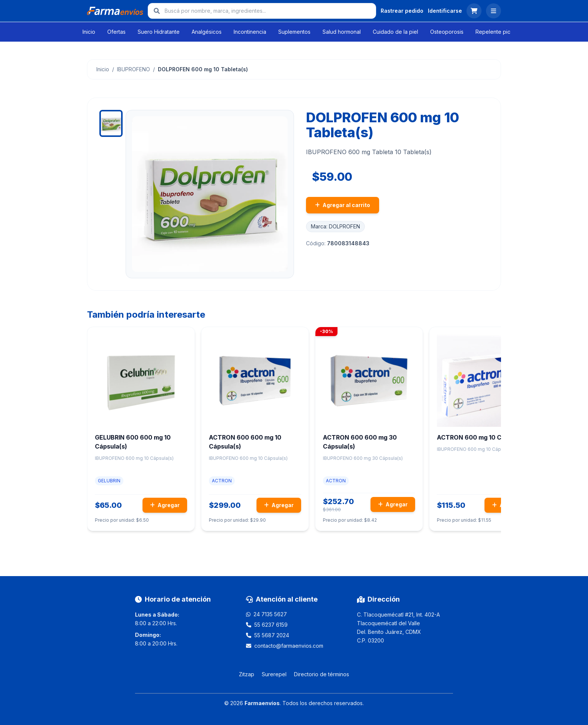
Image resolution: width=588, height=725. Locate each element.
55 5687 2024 (272, 635)
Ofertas (116, 32)
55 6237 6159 (271, 625)
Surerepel (274, 674)
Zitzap (247, 674)
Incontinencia (250, 32)
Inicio (89, 32)
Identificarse (445, 11)
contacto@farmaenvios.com (289, 646)
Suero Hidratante (159, 32)
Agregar (165, 505)
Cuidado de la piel (395, 32)
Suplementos (294, 32)
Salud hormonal (342, 32)
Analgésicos (207, 32)
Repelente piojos (497, 32)
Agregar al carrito (343, 205)
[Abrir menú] (493, 11)
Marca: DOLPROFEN (335, 226)
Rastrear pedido (402, 11)
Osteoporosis (447, 32)
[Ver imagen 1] (111, 123)
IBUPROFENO (133, 69)
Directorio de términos (322, 674)
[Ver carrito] (474, 11)
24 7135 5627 (270, 614)
